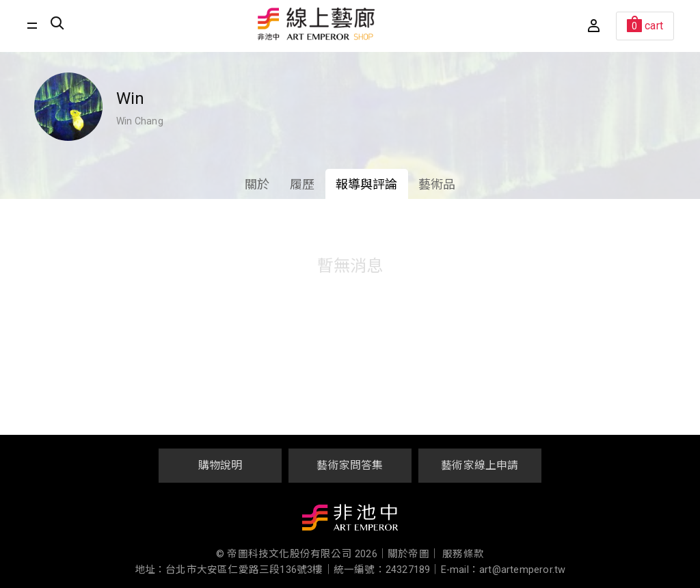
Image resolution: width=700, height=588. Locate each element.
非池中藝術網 (350, 520)
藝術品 (437, 184)
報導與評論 (367, 184)
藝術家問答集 (350, 465)
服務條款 (463, 554)
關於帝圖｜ (414, 554)
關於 (257, 184)
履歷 (302, 184)
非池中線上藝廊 (317, 24)
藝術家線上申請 (480, 465)
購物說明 (220, 465)
